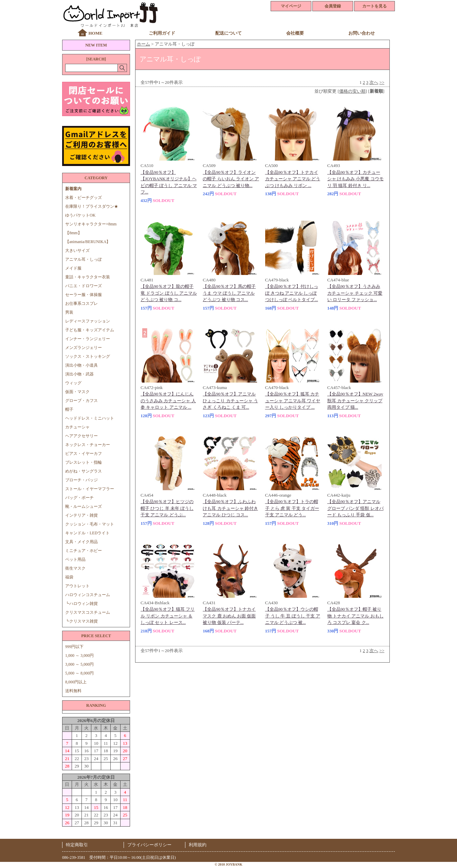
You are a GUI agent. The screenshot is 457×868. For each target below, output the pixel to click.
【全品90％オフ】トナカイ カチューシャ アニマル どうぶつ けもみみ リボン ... (293, 179)
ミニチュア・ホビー (84, 551)
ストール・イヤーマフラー (90, 489)
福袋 (69, 577)
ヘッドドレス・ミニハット (90, 418)
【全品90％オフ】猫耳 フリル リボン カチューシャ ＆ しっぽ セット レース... (168, 616)
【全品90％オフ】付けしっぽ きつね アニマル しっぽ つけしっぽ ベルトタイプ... (292, 293)
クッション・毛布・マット (90, 524)
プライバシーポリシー (149, 845)
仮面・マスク (77, 392)
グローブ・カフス (81, 401)
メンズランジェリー (84, 348)
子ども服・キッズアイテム (90, 330)
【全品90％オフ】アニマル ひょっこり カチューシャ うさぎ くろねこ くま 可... (230, 401)
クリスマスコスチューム (88, 612)
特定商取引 (77, 845)
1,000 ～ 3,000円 (79, 655)
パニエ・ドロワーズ (84, 286)
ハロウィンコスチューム (88, 595)
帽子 (69, 409)
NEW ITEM (96, 45)
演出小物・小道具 (81, 365)
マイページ (291, 6)
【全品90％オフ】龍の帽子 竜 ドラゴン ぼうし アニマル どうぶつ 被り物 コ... (169, 293)
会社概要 (295, 33)
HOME (95, 33)
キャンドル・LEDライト (87, 533)
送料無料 (73, 691)
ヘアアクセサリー (81, 436)
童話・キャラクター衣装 (88, 277)
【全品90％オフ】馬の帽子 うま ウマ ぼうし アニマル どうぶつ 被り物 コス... (229, 293)
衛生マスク (75, 568)
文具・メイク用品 (81, 542)
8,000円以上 (76, 682)
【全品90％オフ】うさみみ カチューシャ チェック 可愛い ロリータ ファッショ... (355, 293)
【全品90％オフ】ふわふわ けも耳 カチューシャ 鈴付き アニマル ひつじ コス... (230, 508)
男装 (69, 312)
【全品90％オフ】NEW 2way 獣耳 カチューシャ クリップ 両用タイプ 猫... (355, 401)
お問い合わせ (362, 33)
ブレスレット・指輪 (84, 462)
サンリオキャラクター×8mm (91, 224)
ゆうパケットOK (80, 215)
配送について (228, 33)
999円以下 (74, 647)
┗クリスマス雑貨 (81, 621)
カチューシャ (77, 427)
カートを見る (374, 6)
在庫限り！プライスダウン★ (92, 206)
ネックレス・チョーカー (88, 445)
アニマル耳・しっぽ (84, 259)
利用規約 (198, 845)
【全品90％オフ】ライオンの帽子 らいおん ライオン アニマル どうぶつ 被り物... (231, 179)
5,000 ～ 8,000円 (79, 673)
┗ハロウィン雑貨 (81, 604)
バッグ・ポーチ (79, 498)
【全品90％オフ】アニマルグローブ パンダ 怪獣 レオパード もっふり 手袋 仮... (355, 508)
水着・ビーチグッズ (84, 198)
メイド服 (75, 268)
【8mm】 (74, 233)
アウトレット (77, 586)
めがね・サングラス (84, 471)
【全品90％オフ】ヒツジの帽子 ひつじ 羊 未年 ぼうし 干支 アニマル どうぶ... (167, 508)
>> (382, 82)
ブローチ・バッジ (81, 480)
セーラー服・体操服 (84, 295)
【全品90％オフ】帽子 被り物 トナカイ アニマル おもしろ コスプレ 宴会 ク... (355, 616)
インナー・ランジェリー (88, 339)
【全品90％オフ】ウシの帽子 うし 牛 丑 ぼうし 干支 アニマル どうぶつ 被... (293, 616)
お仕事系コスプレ (81, 303)
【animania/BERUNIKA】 (88, 242)
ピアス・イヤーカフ (84, 454)
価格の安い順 (352, 91)
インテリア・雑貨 (81, 515)
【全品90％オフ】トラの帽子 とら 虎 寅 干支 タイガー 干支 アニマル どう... (292, 508)
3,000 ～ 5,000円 (79, 664)
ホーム (143, 44)
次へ (374, 82)
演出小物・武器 (79, 374)
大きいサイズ (77, 251)
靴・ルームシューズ (84, 506)
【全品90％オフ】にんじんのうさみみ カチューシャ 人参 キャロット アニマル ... (168, 401)
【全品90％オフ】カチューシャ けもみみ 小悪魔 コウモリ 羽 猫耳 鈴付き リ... (355, 179)
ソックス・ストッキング (88, 356)
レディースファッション (88, 321)
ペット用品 (75, 559)
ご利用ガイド (162, 33)
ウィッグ (73, 383)
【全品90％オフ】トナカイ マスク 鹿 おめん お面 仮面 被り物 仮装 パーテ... (229, 616)
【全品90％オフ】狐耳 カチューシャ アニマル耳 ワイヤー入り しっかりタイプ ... (293, 401)
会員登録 (333, 6)
